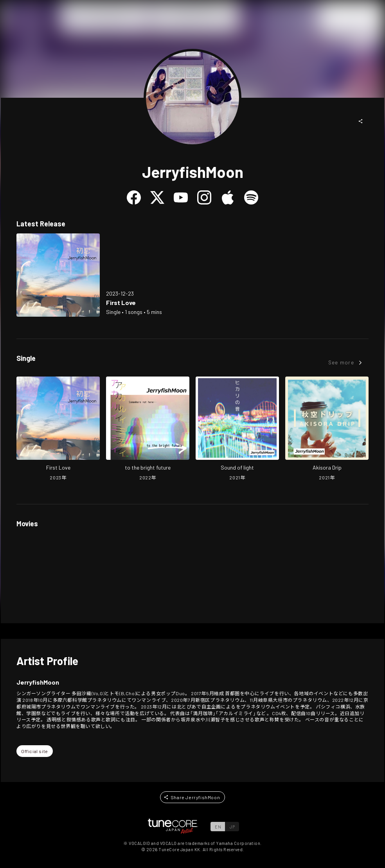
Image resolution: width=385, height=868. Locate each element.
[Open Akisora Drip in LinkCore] (327, 429)
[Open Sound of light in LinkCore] (237, 429)
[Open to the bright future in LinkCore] (148, 429)
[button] (361, 121)
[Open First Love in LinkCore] (58, 275)
